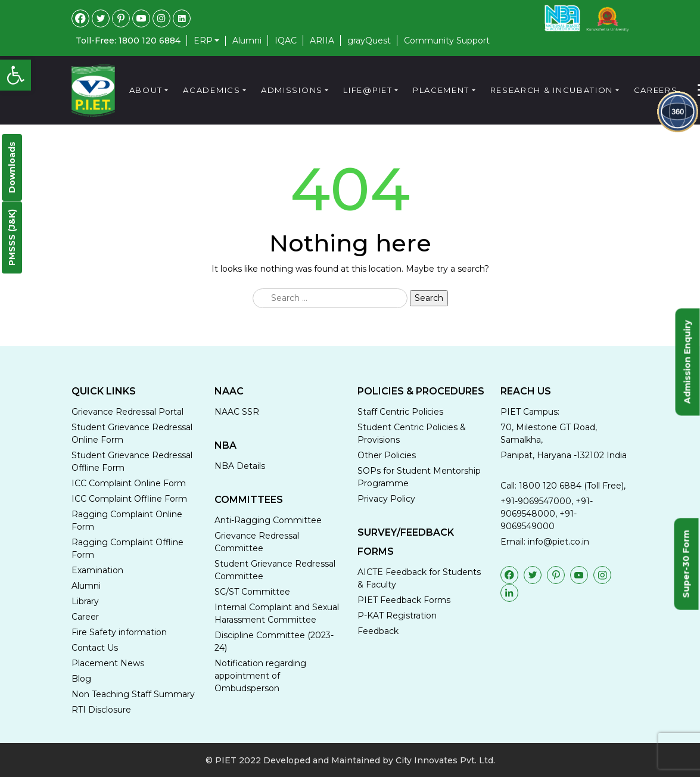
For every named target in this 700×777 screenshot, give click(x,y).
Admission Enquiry (687, 362)
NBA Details (240, 466)
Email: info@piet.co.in (545, 542)
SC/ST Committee (252, 592)
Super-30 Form (686, 564)
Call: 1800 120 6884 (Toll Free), (563, 486)
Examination (97, 570)
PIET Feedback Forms (404, 600)
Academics (211, 90)
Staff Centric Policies (400, 412)
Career (85, 617)
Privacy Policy (386, 499)
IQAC (286, 41)
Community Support (447, 41)
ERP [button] (203, 41)
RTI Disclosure (101, 710)
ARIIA (322, 41)
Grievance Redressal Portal (127, 412)
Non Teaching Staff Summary (133, 694)
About (146, 90)
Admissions (292, 90)
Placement (441, 90)
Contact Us (95, 648)
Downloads (12, 167)
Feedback (378, 631)
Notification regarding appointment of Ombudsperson (260, 676)
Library (85, 601)
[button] (15, 75)
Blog (81, 679)
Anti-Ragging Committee (268, 520)
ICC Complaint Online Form (129, 483)
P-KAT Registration (397, 616)
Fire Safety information (119, 632)
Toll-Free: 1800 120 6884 (128, 41)
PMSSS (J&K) (12, 237)
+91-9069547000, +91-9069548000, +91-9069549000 (547, 514)
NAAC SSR (237, 412)
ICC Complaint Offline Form (129, 499)
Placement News (108, 663)
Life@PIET (368, 90)
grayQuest (369, 41)
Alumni (247, 41)
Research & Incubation (552, 90)
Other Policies (387, 455)
